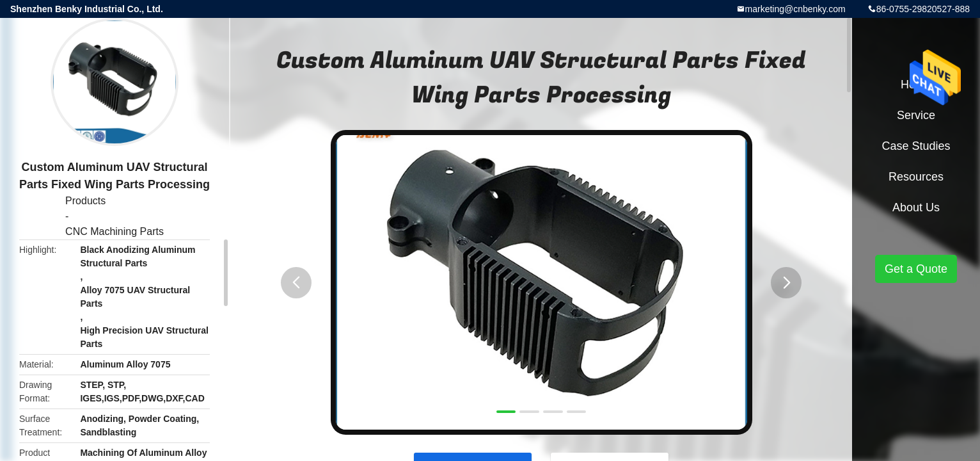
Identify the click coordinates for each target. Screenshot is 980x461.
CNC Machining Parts (115, 231)
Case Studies (916, 146)
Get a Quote (916, 269)
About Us (916, 207)
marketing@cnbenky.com (795, 9)
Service (916, 115)
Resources (916, 177)
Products (85, 201)
